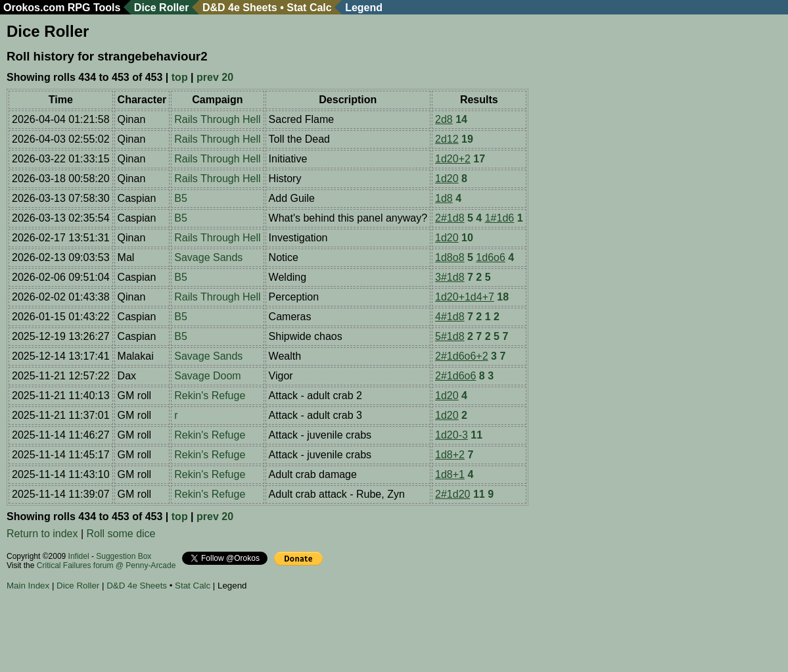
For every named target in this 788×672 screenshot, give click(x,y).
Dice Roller (162, 8)
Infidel (79, 556)
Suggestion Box (124, 556)
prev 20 (215, 77)
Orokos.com (34, 8)
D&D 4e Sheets (240, 8)
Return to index (42, 534)
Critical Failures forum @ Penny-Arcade (106, 565)
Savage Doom (207, 376)
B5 (181, 198)
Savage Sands (208, 257)
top (180, 77)
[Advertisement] (246, 633)
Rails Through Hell (217, 119)
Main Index (28, 586)
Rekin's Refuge (210, 396)
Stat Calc (309, 8)
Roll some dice (121, 534)
